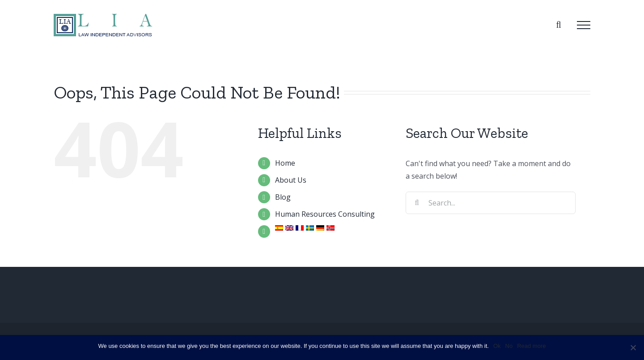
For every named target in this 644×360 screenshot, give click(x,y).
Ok (497, 346)
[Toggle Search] (558, 25)
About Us (291, 180)
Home (285, 163)
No (509, 346)
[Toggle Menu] (584, 25)
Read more (531, 346)
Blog (283, 197)
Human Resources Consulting (325, 214)
